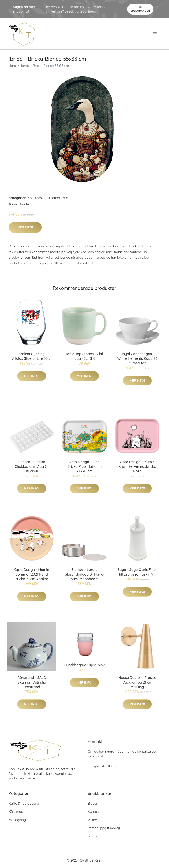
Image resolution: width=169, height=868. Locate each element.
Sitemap (94, 836)
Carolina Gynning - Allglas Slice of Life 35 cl (32, 356)
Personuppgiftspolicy (104, 828)
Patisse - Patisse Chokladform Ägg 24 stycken (32, 466)
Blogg (92, 803)
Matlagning (17, 820)
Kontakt (94, 812)
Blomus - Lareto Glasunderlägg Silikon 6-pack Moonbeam (84, 574)
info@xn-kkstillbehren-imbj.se (110, 766)
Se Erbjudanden (140, 9)
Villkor (93, 820)
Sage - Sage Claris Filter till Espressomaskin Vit (137, 572)
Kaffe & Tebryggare (24, 803)
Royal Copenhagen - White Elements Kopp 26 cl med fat (137, 358)
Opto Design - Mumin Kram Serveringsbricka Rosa (137, 466)
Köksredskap (37, 198)
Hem (12, 66)
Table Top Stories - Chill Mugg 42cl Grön (84, 356)
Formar (55, 198)
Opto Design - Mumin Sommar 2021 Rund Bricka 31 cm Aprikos (32, 574)
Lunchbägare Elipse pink (85, 665)
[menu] (155, 34)
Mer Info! (25, 227)
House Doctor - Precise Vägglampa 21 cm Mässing (137, 682)
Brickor (67, 198)
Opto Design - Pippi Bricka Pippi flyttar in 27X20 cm (85, 466)
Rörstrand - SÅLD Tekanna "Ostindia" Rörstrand (32, 682)
